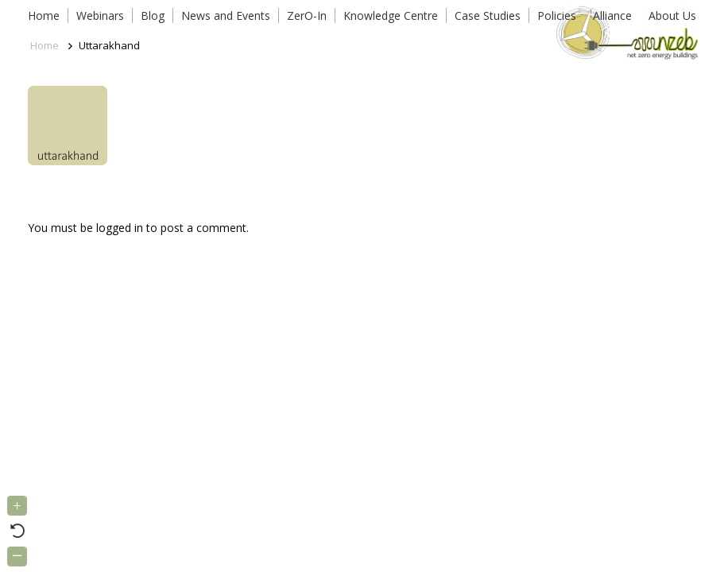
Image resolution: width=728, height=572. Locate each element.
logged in (120, 228)
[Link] (624, 32)
